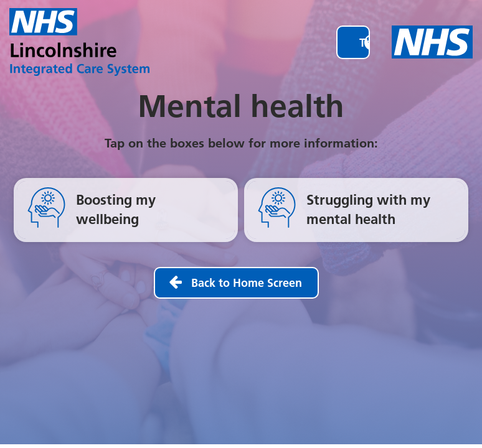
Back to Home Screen (247, 283)
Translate (376, 43)
